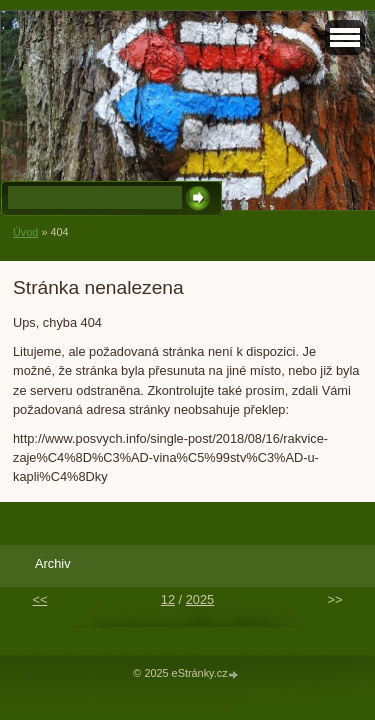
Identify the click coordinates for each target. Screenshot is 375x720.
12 (168, 599)
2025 (200, 599)
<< (39, 599)
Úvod (25, 232)
